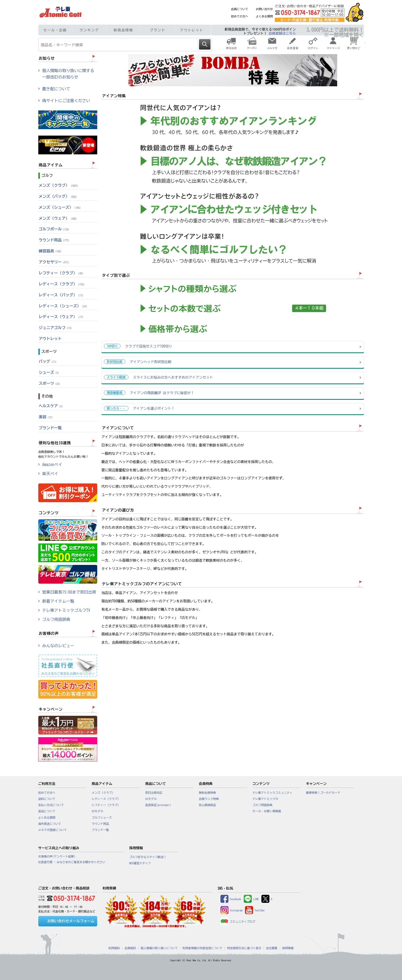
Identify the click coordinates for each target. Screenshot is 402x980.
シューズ (50, 372)
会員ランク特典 (209, 799)
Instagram (232, 910)
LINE (251, 899)
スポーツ (50, 383)
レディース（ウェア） (62, 317)
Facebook (231, 899)
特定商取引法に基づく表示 (244, 948)
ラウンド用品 (55, 240)
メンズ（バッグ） (59, 196)
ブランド (157, 30)
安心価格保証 (208, 805)
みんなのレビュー (58, 646)
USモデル (98, 811)
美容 (46, 417)
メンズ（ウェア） (59, 218)
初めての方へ (240, 16)
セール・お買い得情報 (267, 811)
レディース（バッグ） (62, 295)
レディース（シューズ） (64, 306)
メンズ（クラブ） (59, 185)
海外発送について (50, 824)
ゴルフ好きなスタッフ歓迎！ (148, 857)
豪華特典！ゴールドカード (323, 793)
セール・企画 (55, 30)
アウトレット (192, 30)
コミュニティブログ (238, 922)
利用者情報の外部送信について (202, 948)
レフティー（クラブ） (62, 273)
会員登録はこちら (282, 33)
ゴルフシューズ (102, 818)
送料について (47, 799)
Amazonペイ (52, 465)
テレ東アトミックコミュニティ (273, 793)
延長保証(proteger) (158, 805)
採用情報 (288, 948)
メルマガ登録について (53, 830)
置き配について (56, 89)
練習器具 (51, 251)
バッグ (48, 361)
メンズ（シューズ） (60, 207)
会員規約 (130, 948)
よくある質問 (264, 16)
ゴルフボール (55, 229)
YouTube (255, 910)
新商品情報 (123, 30)
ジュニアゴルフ (56, 328)
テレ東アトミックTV (265, 799)
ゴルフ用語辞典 (56, 619)
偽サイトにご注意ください (66, 101)
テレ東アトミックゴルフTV (66, 610)
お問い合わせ (264, 9)
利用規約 (114, 948)
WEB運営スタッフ (140, 863)
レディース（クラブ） (62, 284)
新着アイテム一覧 (58, 601)
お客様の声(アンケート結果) (57, 856)
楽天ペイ (50, 474)
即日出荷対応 (154, 793)
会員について (240, 9)
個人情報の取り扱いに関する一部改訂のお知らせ (68, 74)
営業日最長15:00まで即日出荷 (69, 592)
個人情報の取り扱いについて (159, 948)
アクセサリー (55, 262)
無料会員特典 (208, 793)
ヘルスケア (52, 406)
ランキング (89, 30)
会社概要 (272, 948)
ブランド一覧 (50, 428)
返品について (47, 811)
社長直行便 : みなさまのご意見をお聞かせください (72, 862)
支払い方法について (51, 805)
